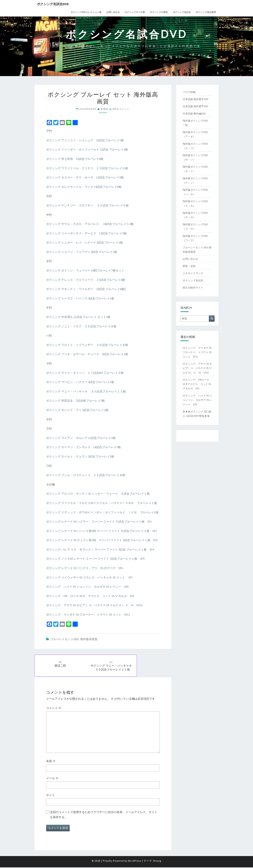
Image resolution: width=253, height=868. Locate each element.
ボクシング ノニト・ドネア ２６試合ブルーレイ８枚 (81, 326)
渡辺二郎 (61, 664)
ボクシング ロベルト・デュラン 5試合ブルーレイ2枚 (80, 456)
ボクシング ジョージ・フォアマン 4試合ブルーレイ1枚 (82, 252)
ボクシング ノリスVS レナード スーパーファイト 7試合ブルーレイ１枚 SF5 (95, 559)
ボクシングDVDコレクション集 (86, 12)
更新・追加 (189, 266)
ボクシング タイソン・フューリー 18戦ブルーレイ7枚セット (85, 270)
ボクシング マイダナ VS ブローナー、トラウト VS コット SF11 (88, 615)
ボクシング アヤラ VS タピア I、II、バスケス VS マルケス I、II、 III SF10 (94, 605)
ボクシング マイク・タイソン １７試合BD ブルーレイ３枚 (85, 373)
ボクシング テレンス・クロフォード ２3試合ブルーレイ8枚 (86, 280)
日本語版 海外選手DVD (195, 106)
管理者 (104, 109)
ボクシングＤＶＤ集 (135, 12)
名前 (51, 762)
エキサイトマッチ (193, 273)
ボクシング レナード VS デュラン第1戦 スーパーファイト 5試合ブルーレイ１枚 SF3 (102, 540)
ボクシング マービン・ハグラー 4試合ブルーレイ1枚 (80, 382)
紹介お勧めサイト (193, 287)
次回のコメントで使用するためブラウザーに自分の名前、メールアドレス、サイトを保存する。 (104, 815)
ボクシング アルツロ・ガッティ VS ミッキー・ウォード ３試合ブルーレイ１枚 (98, 494)
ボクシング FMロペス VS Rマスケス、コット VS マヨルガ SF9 (197, 384)
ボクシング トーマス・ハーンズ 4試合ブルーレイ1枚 (80, 298)
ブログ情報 (189, 92)
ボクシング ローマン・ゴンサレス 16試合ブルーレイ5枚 (83, 447)
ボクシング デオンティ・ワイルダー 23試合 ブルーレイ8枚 (85, 289)
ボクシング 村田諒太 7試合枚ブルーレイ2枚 (76, 401)
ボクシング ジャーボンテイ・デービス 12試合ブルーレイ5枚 (86, 233)
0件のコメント (121, 109)
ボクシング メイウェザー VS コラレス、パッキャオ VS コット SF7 (89, 577)
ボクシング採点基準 (206, 12)
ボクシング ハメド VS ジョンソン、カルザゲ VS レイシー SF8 (87, 587)
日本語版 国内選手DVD (195, 99)
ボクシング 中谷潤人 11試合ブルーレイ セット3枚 (78, 317)
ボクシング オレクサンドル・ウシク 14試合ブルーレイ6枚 (84, 187)
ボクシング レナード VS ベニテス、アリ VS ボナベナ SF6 (84, 568)
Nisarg (157, 861)
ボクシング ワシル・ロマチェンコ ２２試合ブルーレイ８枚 (86, 475)
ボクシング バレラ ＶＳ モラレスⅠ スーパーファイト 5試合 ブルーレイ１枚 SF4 (100, 549)
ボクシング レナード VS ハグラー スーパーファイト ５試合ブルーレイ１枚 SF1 (99, 522)
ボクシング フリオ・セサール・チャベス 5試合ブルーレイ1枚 (87, 354)
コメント (54, 709)
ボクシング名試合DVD (53, 4)
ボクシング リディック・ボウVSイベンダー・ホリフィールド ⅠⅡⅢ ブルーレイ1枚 (102, 512)
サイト (51, 796)
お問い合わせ (113, 12)
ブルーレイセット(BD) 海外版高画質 (74, 639)
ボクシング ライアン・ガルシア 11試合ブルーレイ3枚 (81, 438)
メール (52, 779)
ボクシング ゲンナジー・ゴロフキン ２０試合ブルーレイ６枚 (87, 205)
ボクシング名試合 (182, 12)
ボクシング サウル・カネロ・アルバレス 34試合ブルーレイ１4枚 (90, 224)
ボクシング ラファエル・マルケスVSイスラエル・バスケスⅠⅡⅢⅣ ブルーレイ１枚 (102, 503)
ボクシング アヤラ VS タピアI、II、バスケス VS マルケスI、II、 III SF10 (197, 368)
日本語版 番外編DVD (194, 114)
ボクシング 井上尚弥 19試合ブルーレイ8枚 (75, 159)
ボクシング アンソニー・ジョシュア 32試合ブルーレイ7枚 (85, 140)
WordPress (135, 861)
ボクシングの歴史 (159, 12)
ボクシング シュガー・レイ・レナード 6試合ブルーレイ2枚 (85, 242)
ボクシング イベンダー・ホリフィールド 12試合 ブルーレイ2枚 (87, 149)
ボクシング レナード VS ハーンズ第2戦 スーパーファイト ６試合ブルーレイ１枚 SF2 (101, 531)
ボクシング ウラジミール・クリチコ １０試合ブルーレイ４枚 (87, 168)
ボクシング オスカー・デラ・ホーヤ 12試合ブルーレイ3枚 (85, 177)
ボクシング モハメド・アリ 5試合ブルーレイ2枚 (77, 410)
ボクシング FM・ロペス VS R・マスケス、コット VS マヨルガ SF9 (90, 596)
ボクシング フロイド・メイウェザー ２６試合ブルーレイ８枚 (87, 345)
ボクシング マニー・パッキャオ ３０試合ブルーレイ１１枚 (86, 391)
